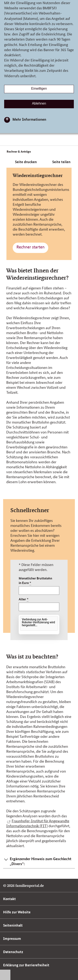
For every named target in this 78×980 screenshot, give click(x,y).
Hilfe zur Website (17, 912)
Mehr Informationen (29, 119)
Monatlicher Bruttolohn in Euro (35, 581)
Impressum (12, 938)
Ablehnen (39, 103)
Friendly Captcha (48, 631)
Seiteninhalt (13, 925)
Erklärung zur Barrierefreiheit (26, 965)
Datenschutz (13, 952)
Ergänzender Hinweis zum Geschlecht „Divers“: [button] (41, 861)
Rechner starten (30, 247)
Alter (24, 599)
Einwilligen (39, 88)
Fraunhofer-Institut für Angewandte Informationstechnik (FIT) (38, 823)
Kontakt (9, 899)
